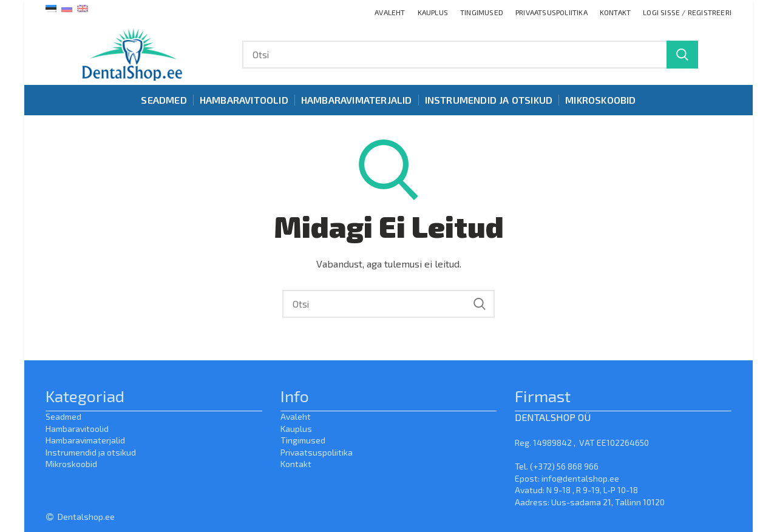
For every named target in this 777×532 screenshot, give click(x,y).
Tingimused (303, 440)
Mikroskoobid (71, 464)
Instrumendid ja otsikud (91, 452)
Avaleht (296, 416)
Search (682, 55)
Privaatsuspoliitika (317, 452)
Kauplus (296, 429)
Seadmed (63, 416)
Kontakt (296, 464)
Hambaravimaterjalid (85, 440)
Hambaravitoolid (77, 429)
